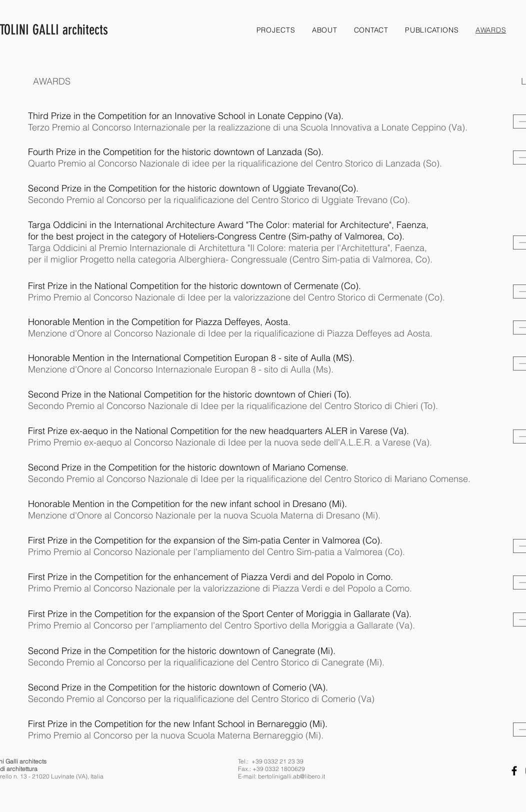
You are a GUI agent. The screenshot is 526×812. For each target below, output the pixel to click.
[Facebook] (514, 771)
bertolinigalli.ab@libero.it (291, 776)
